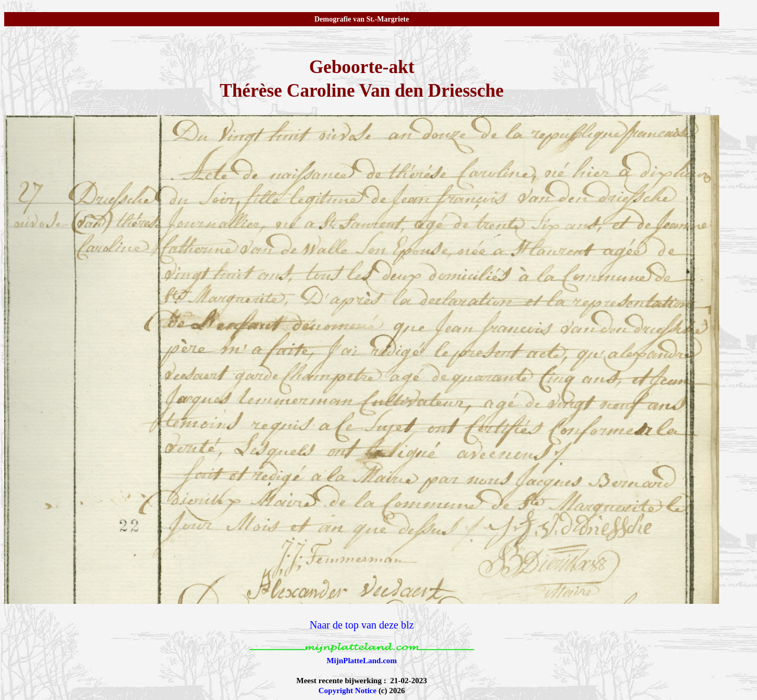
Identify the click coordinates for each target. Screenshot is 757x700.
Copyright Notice (347, 691)
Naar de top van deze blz (362, 625)
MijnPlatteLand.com (362, 661)
